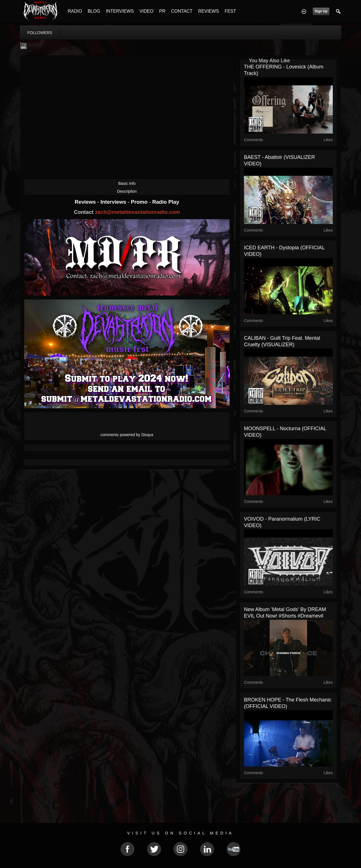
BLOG (94, 11)
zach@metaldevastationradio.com (137, 212)
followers (40, 33)
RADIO (75, 11)
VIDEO (146, 11)
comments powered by (127, 435)
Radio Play (166, 202)
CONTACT (182, 11)
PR (162, 11)
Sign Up (321, 11)
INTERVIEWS (120, 11)
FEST (230, 11)
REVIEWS (209, 11)
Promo (140, 202)
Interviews (114, 202)
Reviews (86, 202)
